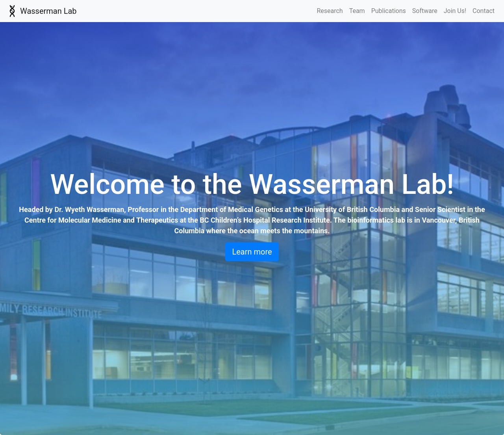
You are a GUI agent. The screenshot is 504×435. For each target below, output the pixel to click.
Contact (484, 11)
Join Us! (455, 11)
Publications (389, 11)
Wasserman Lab (42, 11)
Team (357, 11)
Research (330, 11)
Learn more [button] (252, 252)
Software (425, 11)
